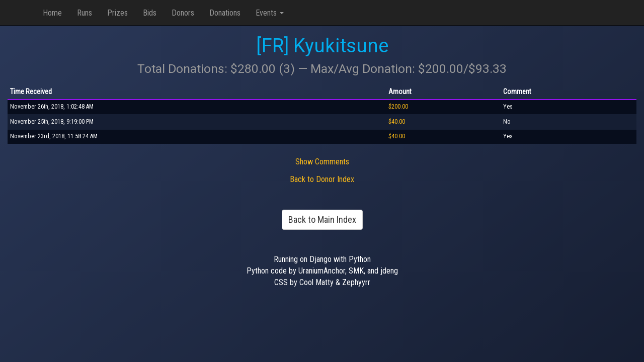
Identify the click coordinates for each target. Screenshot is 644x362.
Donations (225, 13)
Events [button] (270, 13)
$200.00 (398, 107)
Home (52, 13)
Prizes (117, 13)
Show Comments (322, 162)
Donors (183, 13)
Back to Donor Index (322, 179)
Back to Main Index (322, 219)
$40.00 (397, 122)
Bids (150, 13)
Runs (85, 13)
